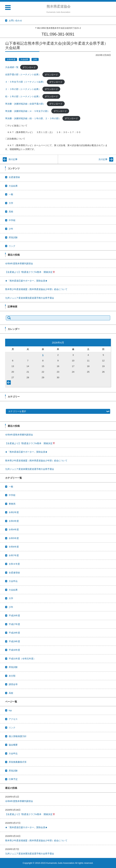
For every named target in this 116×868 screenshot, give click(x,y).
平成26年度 (14, 616)
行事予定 (13, 779)
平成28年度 (14, 633)
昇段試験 (13, 237)
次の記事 (103, 159)
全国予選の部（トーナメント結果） (23, 75)
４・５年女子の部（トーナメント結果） (25, 82)
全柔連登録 (14, 177)
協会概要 (13, 745)
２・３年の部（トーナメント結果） (23, 89)
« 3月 (9, 383)
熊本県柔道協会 (59, 6)
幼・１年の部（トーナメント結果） (23, 96)
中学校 (12, 220)
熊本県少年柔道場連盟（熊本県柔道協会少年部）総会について (36, 289)
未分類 (12, 676)
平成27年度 (14, 624)
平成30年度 (14, 650)
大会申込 (13, 581)
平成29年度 (14, 641)
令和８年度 (14, 564)
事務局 (12, 504)
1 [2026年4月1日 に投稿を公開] (43, 355)
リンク (12, 246)
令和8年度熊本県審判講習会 (19, 264)
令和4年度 (11, 59)
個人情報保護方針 (18, 736)
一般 (11, 194)
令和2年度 (14, 512)
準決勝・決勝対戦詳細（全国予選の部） (25, 104)
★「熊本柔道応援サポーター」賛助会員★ (26, 281)
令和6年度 (14, 547)
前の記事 (13, 159)
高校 (11, 212)
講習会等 (13, 684)
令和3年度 (14, 521)
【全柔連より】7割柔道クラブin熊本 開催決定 (30, 272)
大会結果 (24, 59)
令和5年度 (14, 538)
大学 (11, 203)
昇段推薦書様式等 (18, 762)
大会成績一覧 (12, 67)
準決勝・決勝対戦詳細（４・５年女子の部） (27, 111)
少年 (35, 59)
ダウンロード (29, 67)
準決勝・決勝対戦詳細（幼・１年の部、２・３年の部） (33, 118)
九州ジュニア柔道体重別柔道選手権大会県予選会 (30, 298)
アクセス (13, 719)
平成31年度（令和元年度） (22, 659)
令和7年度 (14, 555)
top (10, 710)
